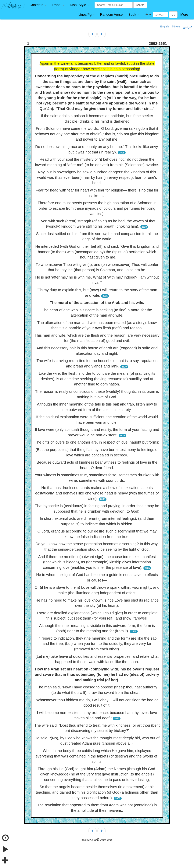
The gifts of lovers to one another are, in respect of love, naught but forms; (97, 442)
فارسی (187, 27)
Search (140, 5)
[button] (38, 5)
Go (173, 15)
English (165, 26)
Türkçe (176, 26)
